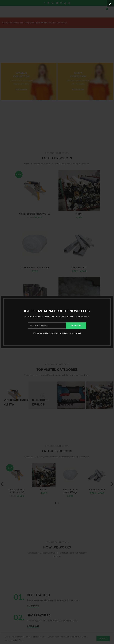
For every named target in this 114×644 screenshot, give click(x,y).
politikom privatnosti (70, 333)
